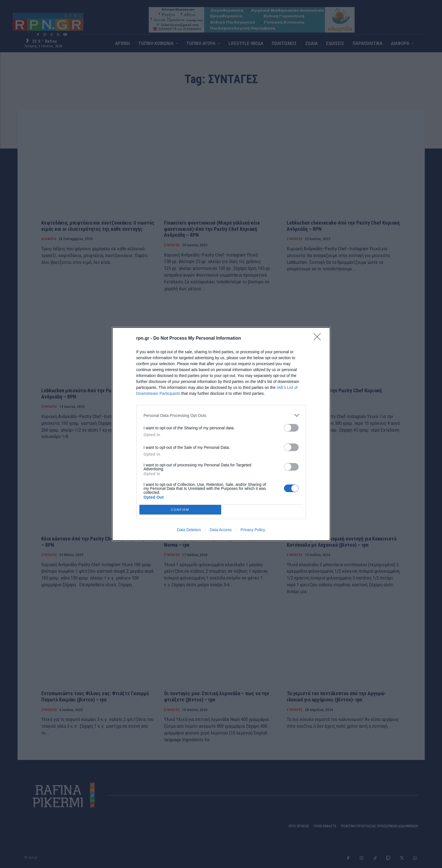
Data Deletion (189, 530)
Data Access (221, 530)
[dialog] (221, 434)
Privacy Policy (253, 530)
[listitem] (221, 415)
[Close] (319, 339)
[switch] (291, 428)
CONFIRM (180, 510)
